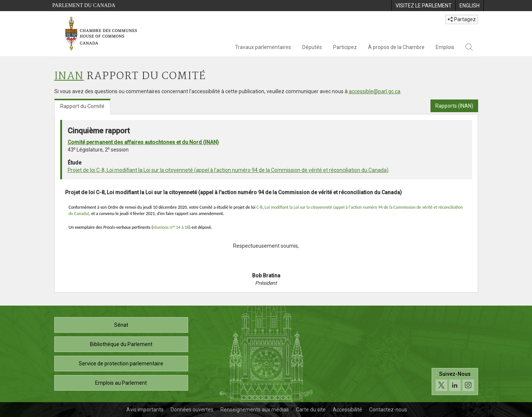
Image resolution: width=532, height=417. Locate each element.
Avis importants (145, 410)
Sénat (121, 325)
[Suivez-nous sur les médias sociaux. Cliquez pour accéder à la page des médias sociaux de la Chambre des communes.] (455, 382)
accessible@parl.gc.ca (375, 91)
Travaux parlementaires (263, 47)
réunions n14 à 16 (171, 227)
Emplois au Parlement (121, 383)
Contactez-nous (388, 410)
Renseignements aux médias (255, 410)
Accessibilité (347, 410)
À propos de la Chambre (396, 47)
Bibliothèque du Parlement (121, 344)
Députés (312, 47)
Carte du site (311, 410)
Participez (345, 47)
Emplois (445, 47)
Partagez (462, 19)
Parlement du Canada (84, 5)
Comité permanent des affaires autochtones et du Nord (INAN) (143, 142)
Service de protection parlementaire (121, 364)
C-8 (259, 207)
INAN (69, 76)
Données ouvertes (192, 410)
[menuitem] (423, 6)
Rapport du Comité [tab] (82, 106)
